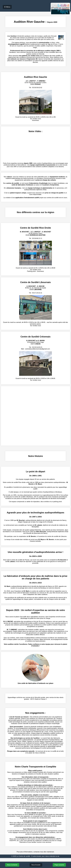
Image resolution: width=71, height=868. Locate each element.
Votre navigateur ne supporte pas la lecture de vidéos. (35, 148)
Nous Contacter (12, 865)
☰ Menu (7, 7)
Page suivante (59, 865)
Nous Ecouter (36, 865)
